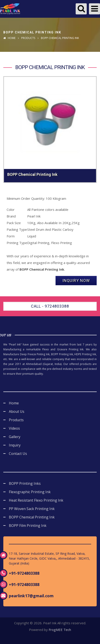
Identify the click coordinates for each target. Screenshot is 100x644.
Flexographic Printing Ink (30, 492)
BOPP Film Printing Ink (28, 526)
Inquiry (15, 445)
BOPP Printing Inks (25, 483)
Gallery (15, 437)
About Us (17, 411)
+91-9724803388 (24, 573)
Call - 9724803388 (50, 306)
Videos (14, 428)
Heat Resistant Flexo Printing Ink (36, 500)
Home (9, 38)
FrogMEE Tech (60, 630)
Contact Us (18, 454)
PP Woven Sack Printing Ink (32, 509)
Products (28, 38)
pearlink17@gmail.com (31, 596)
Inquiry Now (76, 280)
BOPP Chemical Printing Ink (32, 517)
